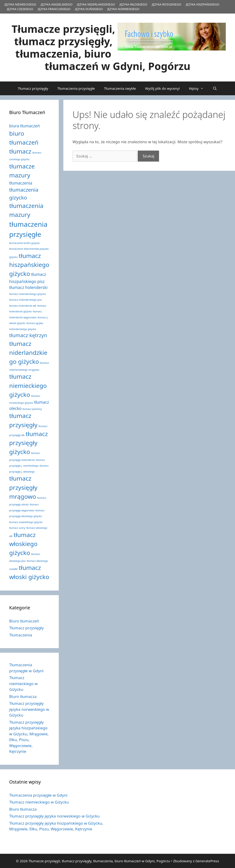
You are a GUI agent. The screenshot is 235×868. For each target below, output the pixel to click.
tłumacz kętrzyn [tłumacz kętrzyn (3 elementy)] (28, 335)
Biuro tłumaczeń (24, 621)
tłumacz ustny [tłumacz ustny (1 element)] (17, 528)
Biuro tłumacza (23, 696)
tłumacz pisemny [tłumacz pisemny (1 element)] (32, 409)
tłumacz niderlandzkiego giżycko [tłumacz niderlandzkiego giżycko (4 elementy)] (28, 353)
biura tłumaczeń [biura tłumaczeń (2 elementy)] (25, 126)
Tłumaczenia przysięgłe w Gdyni (38, 795)
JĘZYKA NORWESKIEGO (123, 9)
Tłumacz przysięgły (33, 88)
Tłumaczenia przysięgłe (76, 88)
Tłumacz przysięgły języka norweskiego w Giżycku (29, 709)
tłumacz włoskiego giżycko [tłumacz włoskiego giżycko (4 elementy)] (23, 544)
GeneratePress (207, 861)
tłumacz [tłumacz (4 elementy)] (20, 151)
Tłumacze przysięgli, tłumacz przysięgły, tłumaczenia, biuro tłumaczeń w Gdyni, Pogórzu (101, 47)
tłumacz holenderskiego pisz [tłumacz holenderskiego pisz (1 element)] (25, 300)
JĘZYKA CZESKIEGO (20, 9)
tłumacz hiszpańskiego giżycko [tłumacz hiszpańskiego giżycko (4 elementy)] (29, 265)
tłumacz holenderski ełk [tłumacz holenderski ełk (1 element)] (23, 306)
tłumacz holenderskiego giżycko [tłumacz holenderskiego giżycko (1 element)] (28, 294)
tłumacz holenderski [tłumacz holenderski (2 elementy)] (28, 287)
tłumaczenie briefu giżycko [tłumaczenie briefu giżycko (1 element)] (24, 243)
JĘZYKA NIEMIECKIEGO (20, 4)
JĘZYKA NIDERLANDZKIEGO (96, 4)
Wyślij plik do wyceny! (162, 88)
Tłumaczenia (21, 635)
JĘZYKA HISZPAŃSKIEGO (203, 4)
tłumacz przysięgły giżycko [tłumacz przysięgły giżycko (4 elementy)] (28, 443)
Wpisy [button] (199, 88)
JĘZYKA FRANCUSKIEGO (54, 9)
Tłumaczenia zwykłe (120, 88)
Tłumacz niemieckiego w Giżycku (23, 683)
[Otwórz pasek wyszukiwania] (215, 88)
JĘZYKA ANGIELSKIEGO (57, 4)
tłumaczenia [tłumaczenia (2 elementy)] (21, 183)
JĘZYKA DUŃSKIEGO (89, 9)
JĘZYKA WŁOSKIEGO (133, 4)
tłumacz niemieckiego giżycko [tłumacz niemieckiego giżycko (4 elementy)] (28, 385)
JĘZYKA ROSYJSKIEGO (167, 4)
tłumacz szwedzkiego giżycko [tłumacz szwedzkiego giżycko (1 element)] (26, 522)
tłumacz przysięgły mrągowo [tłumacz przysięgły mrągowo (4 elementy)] (23, 487)
